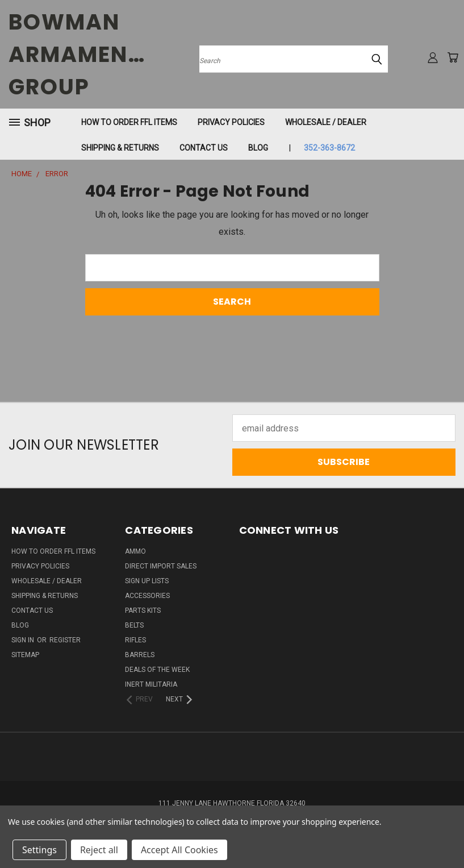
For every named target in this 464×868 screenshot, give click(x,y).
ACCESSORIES (147, 596)
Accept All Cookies (179, 850)
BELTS (134, 625)
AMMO (135, 551)
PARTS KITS (143, 610)
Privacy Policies (231, 122)
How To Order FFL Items (129, 122)
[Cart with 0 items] (453, 57)
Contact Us (204, 148)
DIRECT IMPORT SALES (161, 566)
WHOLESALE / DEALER (326, 122)
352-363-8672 (329, 148)
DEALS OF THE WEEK (157, 670)
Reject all (99, 850)
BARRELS (140, 655)
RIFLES (135, 640)
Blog (258, 148)
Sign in (24, 640)
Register (65, 640)
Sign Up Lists (147, 581)
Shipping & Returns (120, 148)
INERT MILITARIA (151, 684)
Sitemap (25, 655)
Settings (39, 850)
